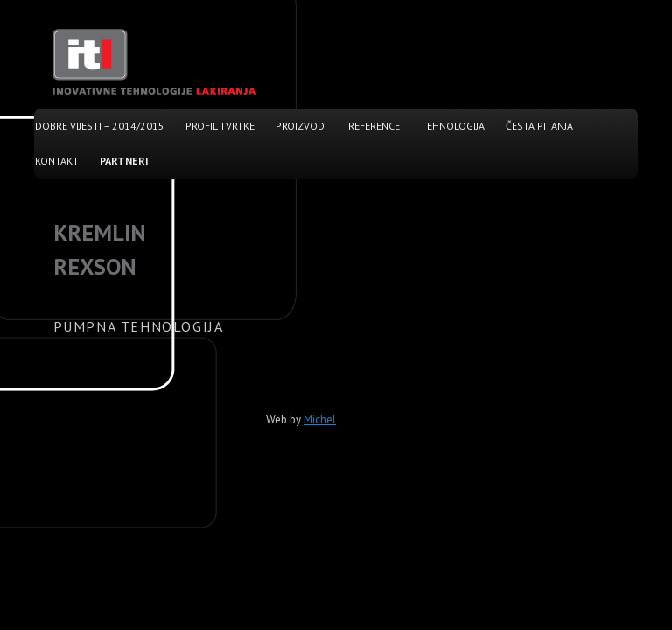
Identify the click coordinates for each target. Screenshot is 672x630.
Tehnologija (453, 126)
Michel (320, 420)
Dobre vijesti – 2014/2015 (100, 126)
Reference (374, 126)
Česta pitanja (539, 126)
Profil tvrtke (220, 126)
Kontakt (57, 161)
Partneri (124, 161)
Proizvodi (301, 126)
